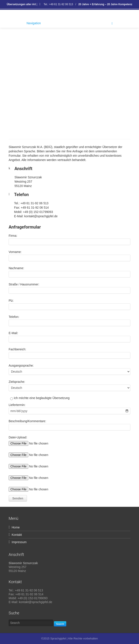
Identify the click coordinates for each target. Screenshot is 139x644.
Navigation (70, 23)
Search (60, 624)
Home (16, 527)
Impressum (19, 542)
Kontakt (17, 535)
